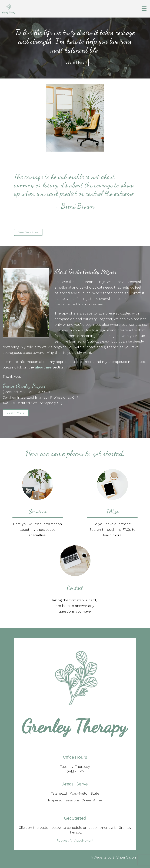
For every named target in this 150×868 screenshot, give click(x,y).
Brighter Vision (124, 857)
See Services (28, 232)
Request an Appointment (75, 841)
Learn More (16, 413)
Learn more (75, 62)
